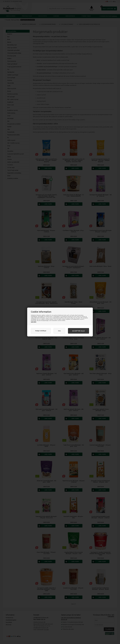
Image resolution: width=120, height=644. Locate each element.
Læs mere (34, 322)
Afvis (59, 331)
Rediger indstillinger (41, 331)
